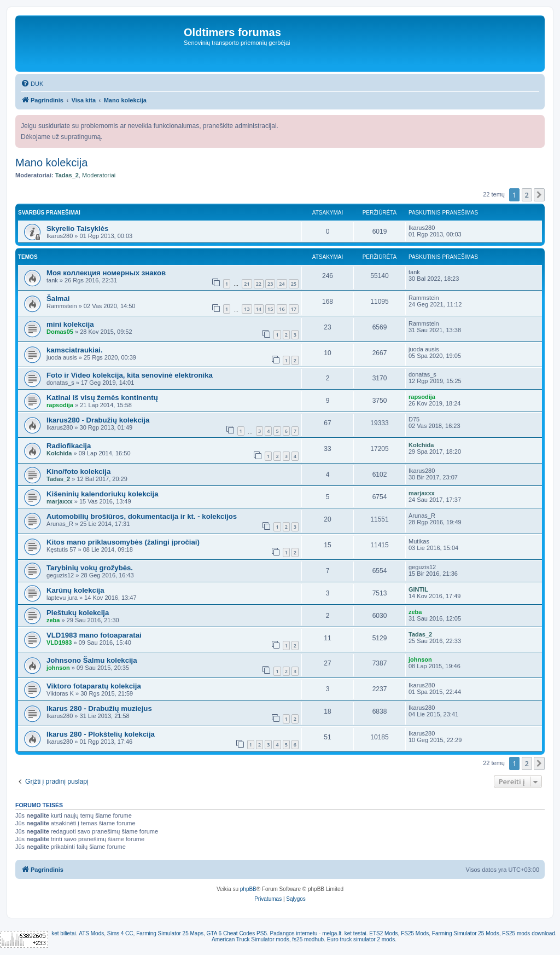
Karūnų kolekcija (75, 590)
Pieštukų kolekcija (78, 613)
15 (270, 309)
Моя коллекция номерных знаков (106, 273)
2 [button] (527, 195)
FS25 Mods (415, 933)
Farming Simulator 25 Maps (170, 933)
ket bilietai (63, 933)
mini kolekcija (70, 324)
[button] (539, 195)
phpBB (248, 889)
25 (294, 284)
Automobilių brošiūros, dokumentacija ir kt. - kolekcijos (142, 516)
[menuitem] (32, 84)
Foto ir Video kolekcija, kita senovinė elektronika (130, 375)
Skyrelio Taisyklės (77, 228)
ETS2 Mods (383, 933)
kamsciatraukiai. (75, 350)
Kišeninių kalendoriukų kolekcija (102, 494)
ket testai (355, 933)
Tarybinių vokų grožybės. (90, 568)
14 (259, 309)
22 (259, 284)
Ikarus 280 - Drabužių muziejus (99, 708)
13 (247, 309)
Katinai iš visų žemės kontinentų (102, 398)
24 (282, 284)
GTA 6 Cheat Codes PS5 (237, 933)
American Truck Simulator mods (250, 939)
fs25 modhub (308, 939)
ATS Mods (91, 933)
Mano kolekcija (51, 163)
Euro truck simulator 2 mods (361, 939)
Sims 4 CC (120, 933)
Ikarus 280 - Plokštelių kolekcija (101, 734)
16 (282, 309)
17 (294, 309)
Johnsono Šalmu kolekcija (92, 660)
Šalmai (58, 299)
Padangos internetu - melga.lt (306, 933)
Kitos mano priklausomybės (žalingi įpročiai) (123, 542)
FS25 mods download (529, 933)
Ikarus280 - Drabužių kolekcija (98, 420)
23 (270, 284)
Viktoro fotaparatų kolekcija (94, 686)
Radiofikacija (69, 446)
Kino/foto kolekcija (78, 471)
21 (247, 284)
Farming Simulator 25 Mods (466, 933)
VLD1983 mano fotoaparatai (94, 635)
